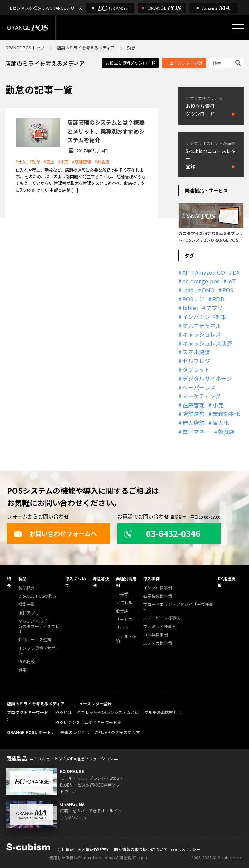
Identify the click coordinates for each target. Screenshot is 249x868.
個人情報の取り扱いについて (141, 849)
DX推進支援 (227, 582)
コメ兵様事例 (156, 635)
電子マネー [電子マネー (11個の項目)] (196, 432)
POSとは (63, 712)
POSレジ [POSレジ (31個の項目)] (193, 299)
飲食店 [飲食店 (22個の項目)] (226, 432)
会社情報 (66, 849)
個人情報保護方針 (94, 849)
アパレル (124, 603)
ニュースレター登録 (184, 63)
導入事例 (151, 578)
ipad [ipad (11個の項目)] (188, 290)
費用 (22, 670)
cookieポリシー (186, 849)
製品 (22, 578)
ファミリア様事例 (160, 626)
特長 (9, 582)
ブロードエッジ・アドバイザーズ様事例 (178, 607)
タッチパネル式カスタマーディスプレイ (39, 626)
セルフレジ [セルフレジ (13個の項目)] (196, 361)
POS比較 (27, 662)
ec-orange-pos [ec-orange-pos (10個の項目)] (201, 281)
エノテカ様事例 (158, 643)
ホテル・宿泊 (126, 639)
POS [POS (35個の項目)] (228, 290)
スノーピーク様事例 (162, 618)
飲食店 (122, 611)
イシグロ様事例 (158, 588)
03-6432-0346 (162, 533)
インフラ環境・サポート (39, 651)
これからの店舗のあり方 (117, 732)
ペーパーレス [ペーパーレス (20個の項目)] (199, 387)
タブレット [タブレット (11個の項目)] (196, 369)
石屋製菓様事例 (158, 596)
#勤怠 (35, 161)
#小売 (63, 161)
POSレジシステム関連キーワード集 (88, 722)
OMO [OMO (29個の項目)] (208, 290)
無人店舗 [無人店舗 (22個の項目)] (193, 423)
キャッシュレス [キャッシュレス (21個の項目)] (202, 334)
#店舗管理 (82, 161)
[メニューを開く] (238, 28)
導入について (76, 582)
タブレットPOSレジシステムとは (108, 712)
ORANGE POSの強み (37, 596)
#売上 (49, 161)
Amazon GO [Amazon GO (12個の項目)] (210, 272)
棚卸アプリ (29, 613)
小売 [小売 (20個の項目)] (218, 405)
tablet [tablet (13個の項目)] (190, 308)
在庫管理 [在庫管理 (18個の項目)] (193, 405)
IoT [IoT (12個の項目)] (232, 281)
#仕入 (21, 161)
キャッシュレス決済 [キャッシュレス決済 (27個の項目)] (207, 343)
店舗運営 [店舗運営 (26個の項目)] (193, 414)
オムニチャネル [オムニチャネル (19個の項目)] (202, 325)
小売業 (122, 594)
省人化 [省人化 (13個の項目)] (221, 423)
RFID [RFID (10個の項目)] (218, 299)
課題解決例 (101, 582)
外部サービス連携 (35, 640)
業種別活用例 (126, 582)
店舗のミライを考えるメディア (86, 47)
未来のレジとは (75, 732)
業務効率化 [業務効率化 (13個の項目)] (226, 414)
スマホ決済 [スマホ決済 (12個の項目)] (196, 352)
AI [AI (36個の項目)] (185, 272)
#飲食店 (102, 161)
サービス (124, 620)
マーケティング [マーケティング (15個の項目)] (202, 396)
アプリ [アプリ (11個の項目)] (215, 308)
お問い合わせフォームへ (55, 533)
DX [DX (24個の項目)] (236, 272)
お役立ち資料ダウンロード (130, 63)
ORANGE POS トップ (25, 47)
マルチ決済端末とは (163, 712)
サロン (122, 628)
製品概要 (27, 588)
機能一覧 (27, 604)
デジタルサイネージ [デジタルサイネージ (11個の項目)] (207, 378)
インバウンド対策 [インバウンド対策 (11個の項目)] (205, 317)
